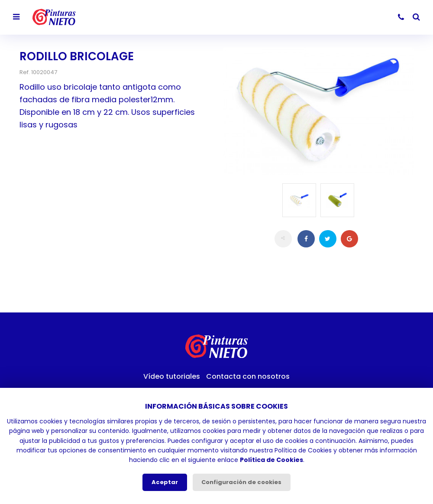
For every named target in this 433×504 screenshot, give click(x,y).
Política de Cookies (271, 460)
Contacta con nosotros (248, 376)
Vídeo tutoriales (172, 376)
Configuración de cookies (241, 482)
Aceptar (165, 482)
